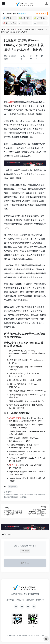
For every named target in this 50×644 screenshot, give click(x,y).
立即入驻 (41, 14)
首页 (5, 29)
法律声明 (20, 600)
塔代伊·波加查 (15, 418)
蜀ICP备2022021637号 (36, 636)
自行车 (11, 102)
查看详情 (22, 14)
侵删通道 (23, 497)
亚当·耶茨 (13, 465)
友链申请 (10, 600)
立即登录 (25, 551)
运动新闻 (11, 29)
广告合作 (40, 600)
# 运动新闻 (13, 487)
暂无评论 (8, 534)
